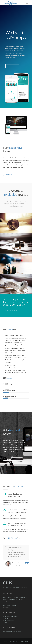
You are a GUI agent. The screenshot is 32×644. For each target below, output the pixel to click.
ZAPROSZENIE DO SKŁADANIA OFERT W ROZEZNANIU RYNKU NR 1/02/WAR (15, 598)
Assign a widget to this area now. (12, 632)
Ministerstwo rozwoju (11, 616)
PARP (6, 618)
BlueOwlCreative (23, 641)
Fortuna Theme (8, 641)
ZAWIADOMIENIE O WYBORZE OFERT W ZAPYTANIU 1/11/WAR (15, 605)
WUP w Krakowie (10, 621)
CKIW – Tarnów (9, 623)
